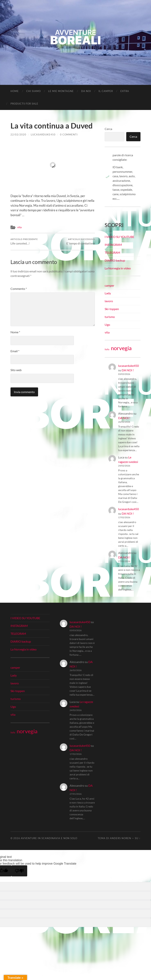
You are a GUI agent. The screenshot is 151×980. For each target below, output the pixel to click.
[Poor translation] (19, 871)
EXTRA (125, 91)
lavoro (109, 301)
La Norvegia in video (118, 268)
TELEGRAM (112, 252)
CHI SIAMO (33, 91)
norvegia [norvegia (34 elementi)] (121, 348)
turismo (110, 317)
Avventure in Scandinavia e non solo (49, 838)
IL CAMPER (106, 91)
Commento (19, 289)
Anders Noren (121, 838)
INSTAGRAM (113, 245)
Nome (15, 332)
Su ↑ (138, 838)
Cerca (108, 129)
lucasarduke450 (43, 135)
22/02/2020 (18, 135)
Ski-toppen (112, 309)
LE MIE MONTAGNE (61, 91)
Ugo (107, 325)
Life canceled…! (24, 242)
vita (19, 227)
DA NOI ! (128, 370)
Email (15, 351)
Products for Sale (24, 104)
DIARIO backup (115, 260)
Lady (108, 293)
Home (15, 91)
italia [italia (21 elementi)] (107, 349)
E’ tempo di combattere (81, 242)
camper (109, 285)
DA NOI (86, 91)
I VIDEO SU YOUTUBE (119, 237)
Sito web (16, 370)
